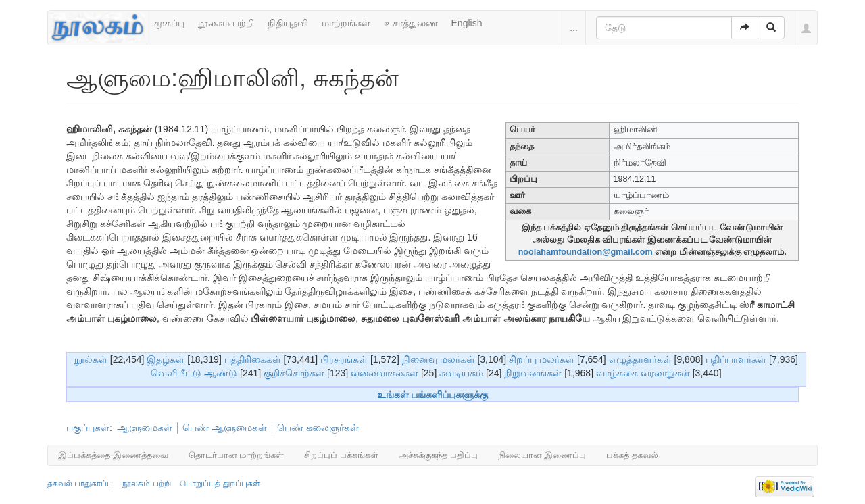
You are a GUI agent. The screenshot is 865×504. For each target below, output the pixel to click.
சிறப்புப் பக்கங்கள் (341, 455)
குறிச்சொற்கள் (294, 373)
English (467, 23)
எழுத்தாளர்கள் (640, 359)
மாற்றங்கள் (346, 23)
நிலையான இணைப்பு (542, 455)
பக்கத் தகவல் (632, 455)
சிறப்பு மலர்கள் (542, 359)
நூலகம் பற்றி (226, 23)
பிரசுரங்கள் (344, 359)
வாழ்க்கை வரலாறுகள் (643, 373)
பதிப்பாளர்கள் (736, 359)
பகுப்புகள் (88, 428)
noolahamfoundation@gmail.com (586, 252)
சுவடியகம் (461, 373)
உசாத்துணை (411, 23)
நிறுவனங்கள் (533, 373)
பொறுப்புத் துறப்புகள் (220, 484)
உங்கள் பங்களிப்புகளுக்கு (433, 395)
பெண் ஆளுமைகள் (225, 428)
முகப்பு (169, 23)
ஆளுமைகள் (145, 428)
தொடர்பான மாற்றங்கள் (237, 455)
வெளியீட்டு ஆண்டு (194, 373)
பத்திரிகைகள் (253, 359)
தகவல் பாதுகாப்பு (80, 484)
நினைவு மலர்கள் (439, 359)
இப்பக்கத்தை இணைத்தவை (113, 455)
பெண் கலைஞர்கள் (318, 428)
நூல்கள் (91, 359)
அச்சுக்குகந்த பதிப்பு (438, 455)
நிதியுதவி (288, 23)
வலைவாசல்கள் (385, 373)
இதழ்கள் (166, 359)
